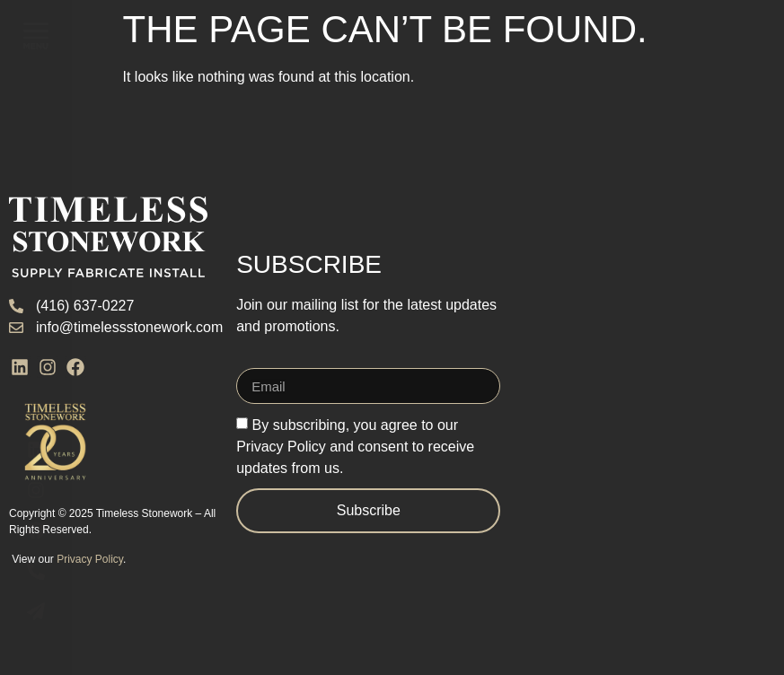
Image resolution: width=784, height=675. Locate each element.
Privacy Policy (90, 559)
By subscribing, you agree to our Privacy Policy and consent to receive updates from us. (355, 447)
